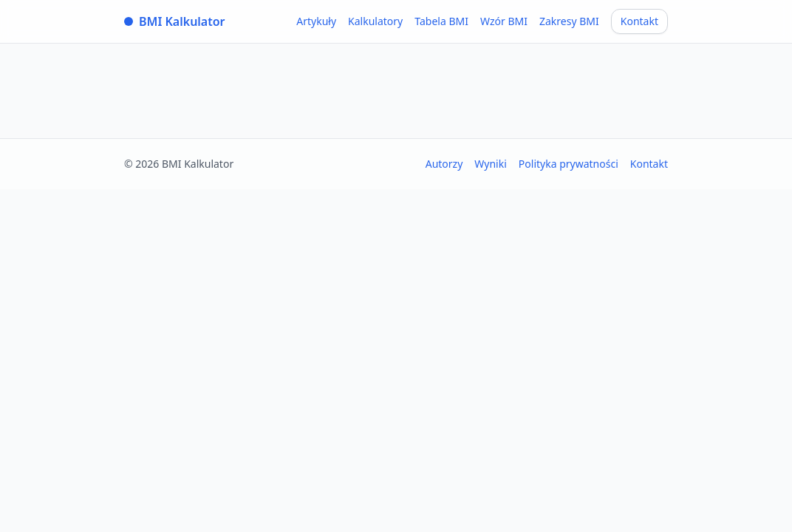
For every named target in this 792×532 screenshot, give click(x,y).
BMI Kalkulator (175, 21)
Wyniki (491, 164)
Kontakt (639, 21)
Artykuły (316, 21)
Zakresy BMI (569, 21)
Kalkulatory (375, 21)
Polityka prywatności (569, 164)
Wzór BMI (504, 21)
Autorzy (444, 164)
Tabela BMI (441, 21)
